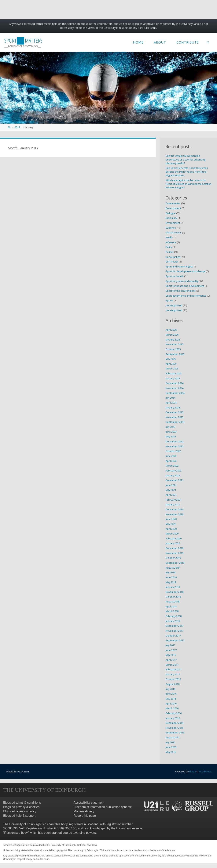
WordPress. (205, 771)
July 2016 (170, 689)
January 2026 (173, 340)
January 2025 (173, 378)
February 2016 (174, 713)
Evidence (171, 228)
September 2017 (175, 640)
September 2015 (175, 732)
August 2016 (173, 684)
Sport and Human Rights (179, 266)
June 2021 (171, 485)
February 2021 (174, 500)
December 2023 (175, 412)
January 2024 (173, 408)
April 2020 (171, 529)
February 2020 (174, 538)
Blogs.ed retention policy (20, 811)
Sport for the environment (180, 291)
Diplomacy (171, 218)
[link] (208, 42)
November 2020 (175, 514)
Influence (171, 242)
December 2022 (175, 441)
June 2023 (171, 432)
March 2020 (172, 534)
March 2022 (172, 466)
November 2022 (175, 446)
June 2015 (171, 747)
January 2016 (173, 718)
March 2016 (172, 708)
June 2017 (171, 650)
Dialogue (171, 213)
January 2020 (173, 543)
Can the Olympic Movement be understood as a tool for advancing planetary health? (185, 159)
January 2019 (173, 587)
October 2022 (173, 451)
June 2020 (171, 519)
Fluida (192, 771)
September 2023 (175, 422)
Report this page (85, 815)
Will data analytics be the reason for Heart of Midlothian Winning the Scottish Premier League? (188, 184)
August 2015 (173, 737)
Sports (169, 300)
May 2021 (171, 490)
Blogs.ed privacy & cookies (21, 807)
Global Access (174, 232)
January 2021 (173, 504)
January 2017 (173, 674)
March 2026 (172, 335)
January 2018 (173, 621)
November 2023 (175, 417)
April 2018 (171, 606)
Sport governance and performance (186, 296)
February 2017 (174, 669)
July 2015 (170, 742)
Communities (173, 203)
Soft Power (172, 262)
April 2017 (171, 660)
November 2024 (175, 388)
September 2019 (175, 563)
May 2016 (171, 699)
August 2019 (173, 568)
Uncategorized (174, 310)
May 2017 (171, 655)
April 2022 (171, 461)
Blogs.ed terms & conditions (22, 803)
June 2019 (171, 577)
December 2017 (175, 626)
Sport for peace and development (185, 286)
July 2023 (170, 427)
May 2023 (171, 436)
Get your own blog (87, 845)
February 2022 (174, 471)
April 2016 (171, 704)
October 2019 (173, 558)
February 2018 (174, 616)
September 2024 (175, 393)
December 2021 (175, 480)
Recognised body (16, 833)
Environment (173, 223)
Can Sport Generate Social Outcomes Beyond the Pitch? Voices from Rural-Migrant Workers (187, 171)
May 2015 (171, 752)
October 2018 (173, 597)
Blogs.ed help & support (19, 815)
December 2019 (175, 548)
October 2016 (173, 679)
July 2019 (170, 572)
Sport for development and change (186, 271)
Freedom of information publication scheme (103, 807)
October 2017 (173, 636)
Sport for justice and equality (182, 281)
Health (169, 237)
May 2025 (171, 359)
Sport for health (175, 276)
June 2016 (171, 694)
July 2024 (170, 398)
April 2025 (171, 364)
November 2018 (175, 592)
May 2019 (171, 582)
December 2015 (175, 723)
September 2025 (175, 354)
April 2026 (171, 330)
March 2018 (172, 611)
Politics (170, 252)
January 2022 (173, 475)
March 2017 (172, 665)
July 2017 (170, 645)
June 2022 (171, 456)
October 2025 (173, 349)
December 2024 (175, 383)
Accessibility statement (89, 803)
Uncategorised (174, 305)
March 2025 (172, 369)
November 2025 (175, 344)
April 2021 (171, 495)
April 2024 (171, 403)
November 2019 (175, 553)
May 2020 (171, 524)
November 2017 (175, 631)
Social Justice (173, 257)
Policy (169, 247)
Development (173, 208)
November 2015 (175, 728)
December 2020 (175, 509)
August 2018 (173, 602)
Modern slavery (84, 811)
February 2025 (174, 373)
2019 (17, 127)
